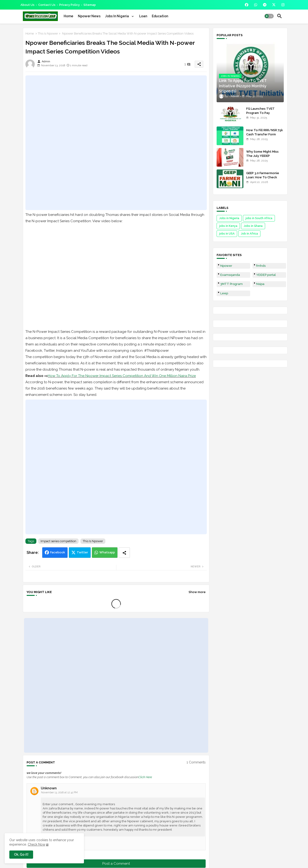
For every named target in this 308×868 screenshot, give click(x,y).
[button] (269, 16)
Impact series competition (58, 541)
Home (68, 16)
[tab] (68, 16)
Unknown (49, 788)
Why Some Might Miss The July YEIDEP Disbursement (262, 156)
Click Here (145, 777)
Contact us (47, 5)
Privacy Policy (69, 5)
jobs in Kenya (228, 226)
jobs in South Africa (259, 218)
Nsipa (260, 284)
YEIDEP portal (266, 275)
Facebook (58, 552)
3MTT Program (232, 284)
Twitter (82, 552)
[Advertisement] (116, 143)
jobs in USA (227, 234)
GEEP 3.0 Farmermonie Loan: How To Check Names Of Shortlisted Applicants (263, 179)
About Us (28, 5)
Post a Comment (116, 864)
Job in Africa (249, 234)
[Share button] (124, 553)
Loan (143, 16)
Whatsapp (107, 552)
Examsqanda (230, 275)
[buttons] (247, 5)
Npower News (89, 16)
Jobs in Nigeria (229, 218)
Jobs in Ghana (253, 226)
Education (160, 16)
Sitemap (90, 5)
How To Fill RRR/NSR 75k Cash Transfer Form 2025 (265, 134)
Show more (197, 592)
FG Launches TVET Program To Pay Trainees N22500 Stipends (260, 115)
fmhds (261, 266)
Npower (226, 266)
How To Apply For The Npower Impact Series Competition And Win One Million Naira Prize (122, 376)
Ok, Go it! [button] (21, 854)
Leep (224, 293)
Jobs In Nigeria (117, 16)
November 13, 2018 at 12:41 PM (59, 792)
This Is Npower (48, 33)
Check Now (36, 844)
